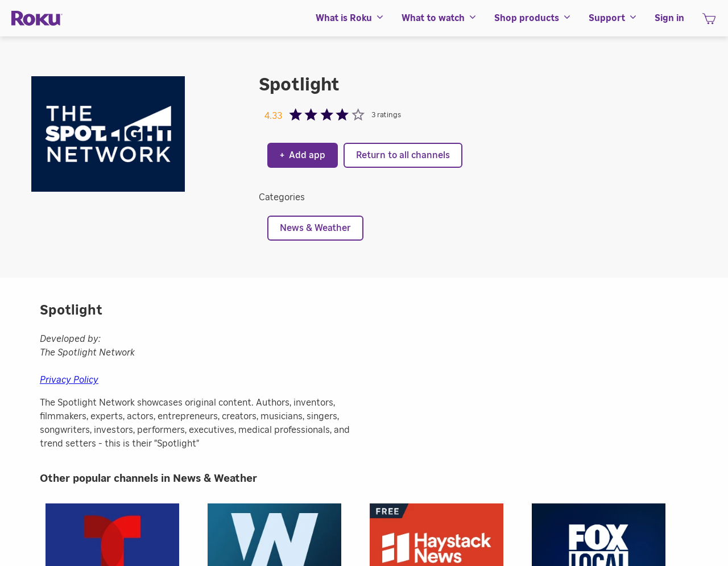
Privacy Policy (69, 380)
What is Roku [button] (350, 18)
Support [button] (613, 18)
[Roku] (37, 18)
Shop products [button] (533, 18)
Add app (303, 155)
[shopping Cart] (709, 22)
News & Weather (315, 228)
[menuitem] (350, 18)
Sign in (669, 18)
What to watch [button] (439, 18)
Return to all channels (403, 155)
